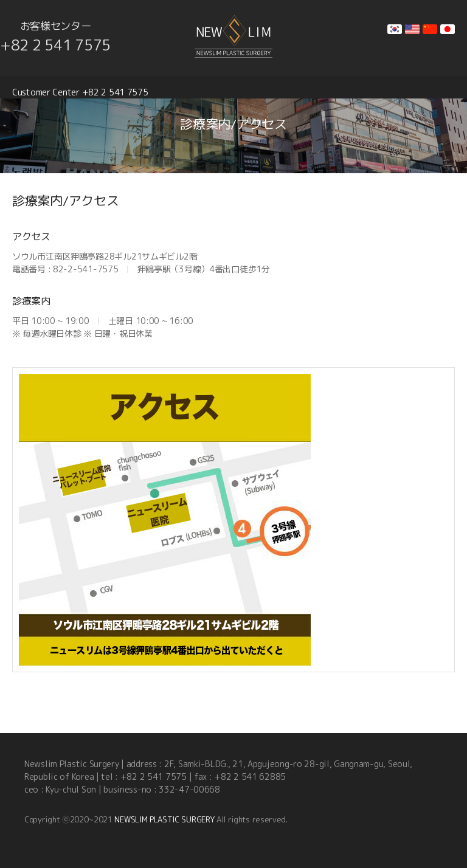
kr (395, 29)
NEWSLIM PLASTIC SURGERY (164, 819)
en (412, 29)
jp (448, 29)
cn (430, 29)
